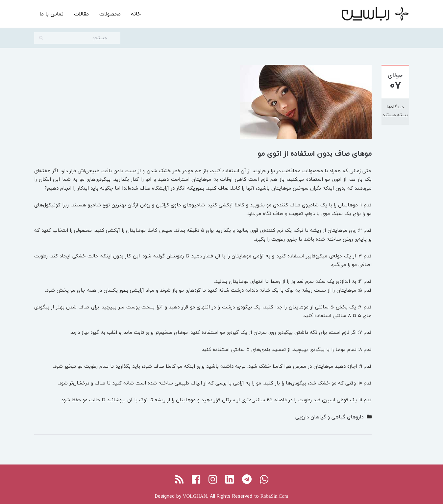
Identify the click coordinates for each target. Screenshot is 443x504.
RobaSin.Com (274, 496)
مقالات (81, 14)
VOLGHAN (195, 496)
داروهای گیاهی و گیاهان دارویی (329, 417)
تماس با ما (51, 14)
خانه (136, 14)
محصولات (110, 14)
